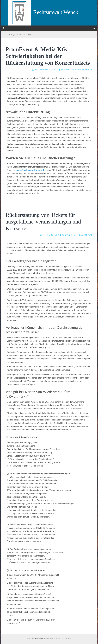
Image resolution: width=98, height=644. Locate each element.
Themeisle (67, 639)
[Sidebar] (4, 28)
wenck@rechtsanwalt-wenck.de (30, 170)
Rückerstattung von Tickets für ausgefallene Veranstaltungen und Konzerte (43, 222)
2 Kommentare (85, 235)
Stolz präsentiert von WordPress (38, 639)
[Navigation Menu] (94, 28)
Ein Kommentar (84, 70)
